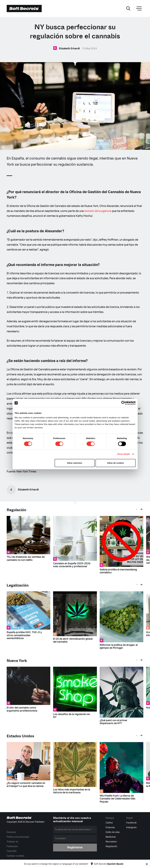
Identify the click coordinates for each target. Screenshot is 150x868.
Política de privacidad (18, 837)
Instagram (131, 827)
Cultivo (109, 823)
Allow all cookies (116, 463)
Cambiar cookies (15, 856)
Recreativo (111, 842)
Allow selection (75, 463)
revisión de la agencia (98, 211)
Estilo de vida (113, 832)
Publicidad (12, 846)
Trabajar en (12, 842)
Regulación (16, 510)
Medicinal (111, 837)
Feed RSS (12, 851)
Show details (124, 454)
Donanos (11, 832)
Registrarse (75, 848)
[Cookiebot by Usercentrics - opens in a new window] (123, 403)
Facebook (131, 823)
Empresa (110, 827)
